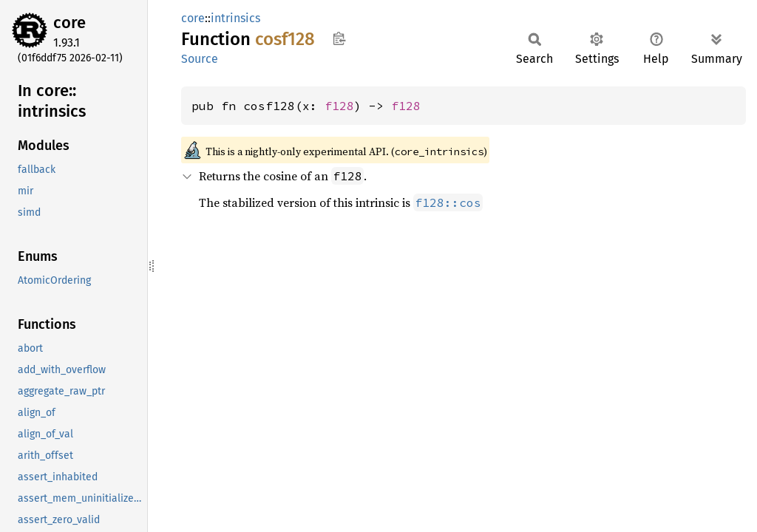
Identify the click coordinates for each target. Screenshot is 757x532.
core (69, 23)
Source (200, 59)
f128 (339, 106)
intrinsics (235, 18)
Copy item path (339, 38)
